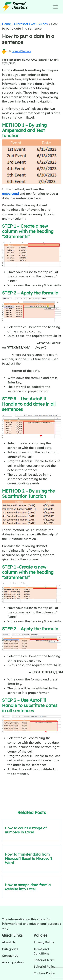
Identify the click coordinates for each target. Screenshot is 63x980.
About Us (9, 942)
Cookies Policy (44, 973)
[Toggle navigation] (56, 7)
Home (6, 24)
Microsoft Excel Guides (31, 24)
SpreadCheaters (22, 51)
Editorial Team (44, 960)
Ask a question (13, 962)
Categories (10, 949)
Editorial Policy (45, 966)
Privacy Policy (44, 942)
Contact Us (10, 956)
